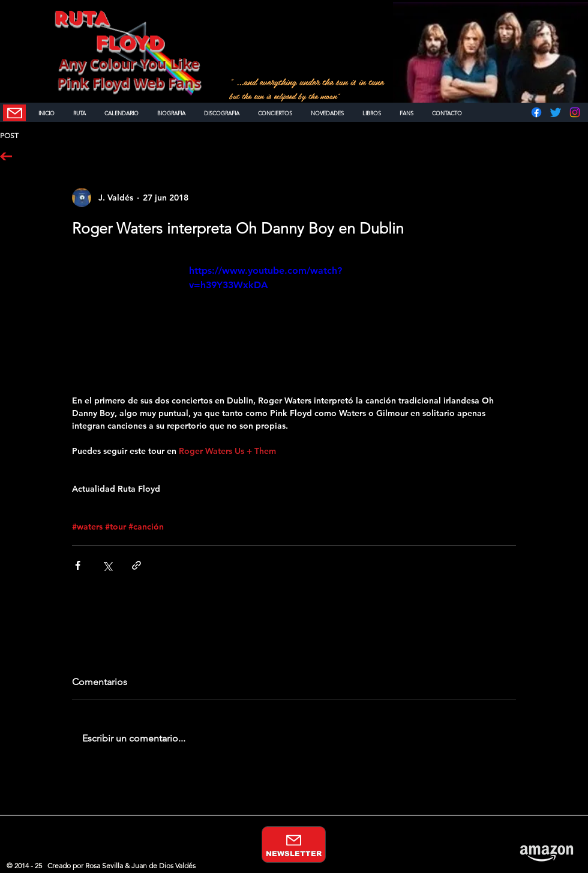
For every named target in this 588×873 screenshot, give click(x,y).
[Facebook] (536, 112)
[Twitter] (556, 112)
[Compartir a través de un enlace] (136, 565)
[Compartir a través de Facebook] (78, 565)
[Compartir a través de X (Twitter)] (107, 565)
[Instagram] (575, 112)
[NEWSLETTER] (14, 113)
